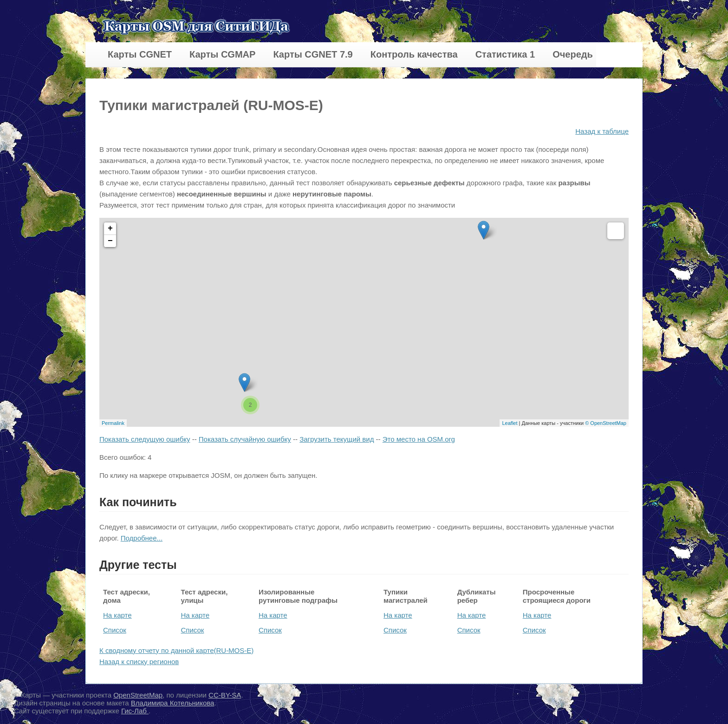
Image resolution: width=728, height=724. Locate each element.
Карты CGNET (140, 54)
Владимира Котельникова (173, 703)
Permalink (113, 423)
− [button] (110, 241)
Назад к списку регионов (139, 662)
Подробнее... (142, 538)
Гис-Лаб (135, 711)
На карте (117, 615)
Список (115, 630)
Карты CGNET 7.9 (313, 54)
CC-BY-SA (225, 695)
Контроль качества (414, 54)
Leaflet (510, 423)
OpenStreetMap (138, 695)
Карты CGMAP (222, 54)
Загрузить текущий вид (337, 439)
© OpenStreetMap (606, 423)
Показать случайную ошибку (245, 439)
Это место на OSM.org (419, 439)
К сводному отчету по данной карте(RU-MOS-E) (176, 650)
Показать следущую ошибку (145, 439)
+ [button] (110, 228)
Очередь (573, 54)
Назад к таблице (602, 131)
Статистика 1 (505, 54)
